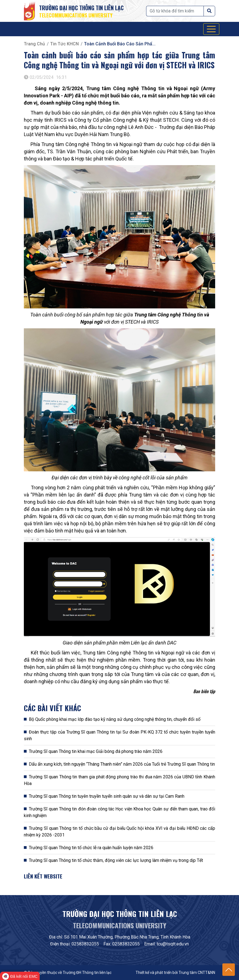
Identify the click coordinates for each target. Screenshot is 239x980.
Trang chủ (34, 44)
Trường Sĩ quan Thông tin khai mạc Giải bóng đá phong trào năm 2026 (96, 751)
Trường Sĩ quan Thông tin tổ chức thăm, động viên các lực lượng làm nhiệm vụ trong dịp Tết (116, 860)
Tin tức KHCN (64, 44)
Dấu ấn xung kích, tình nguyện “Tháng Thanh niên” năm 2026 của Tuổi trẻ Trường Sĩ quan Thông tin (122, 764)
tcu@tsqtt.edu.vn (173, 944)
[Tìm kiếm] (175, 11)
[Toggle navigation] (211, 29)
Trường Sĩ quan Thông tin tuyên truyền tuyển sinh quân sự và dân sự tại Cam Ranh (107, 796)
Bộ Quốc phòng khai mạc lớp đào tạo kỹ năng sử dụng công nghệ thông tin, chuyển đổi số (115, 719)
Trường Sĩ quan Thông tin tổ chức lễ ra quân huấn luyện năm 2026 (91, 848)
